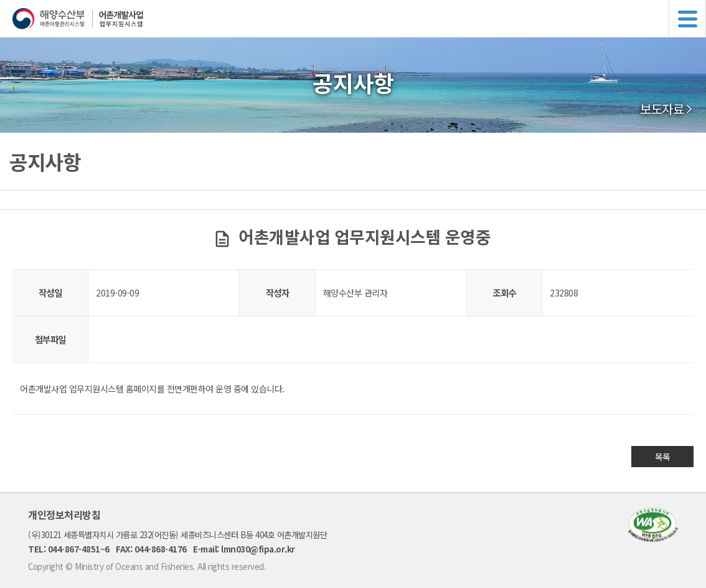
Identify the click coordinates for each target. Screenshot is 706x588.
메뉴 (687, 19)
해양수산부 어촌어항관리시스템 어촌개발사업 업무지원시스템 (359, 19)
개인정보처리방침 (64, 514)
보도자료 (662, 109)
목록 (663, 457)
